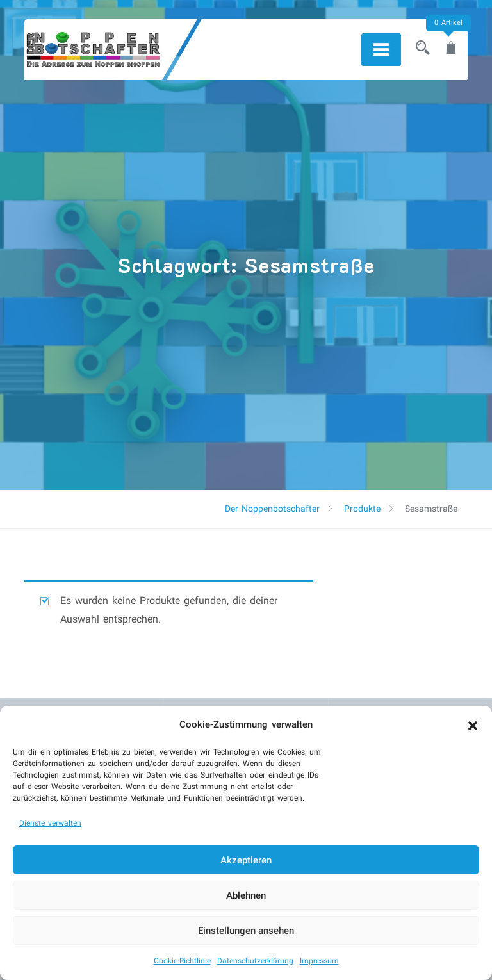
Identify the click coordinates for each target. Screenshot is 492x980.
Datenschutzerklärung (255, 961)
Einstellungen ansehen (246, 931)
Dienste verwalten (50, 823)
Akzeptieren (246, 860)
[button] (473, 724)
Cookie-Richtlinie (182, 961)
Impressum (319, 961)
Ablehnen (246, 895)
